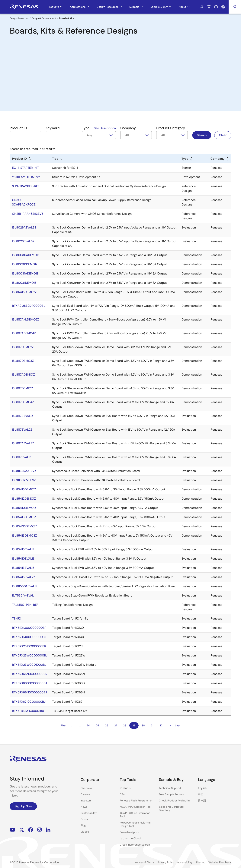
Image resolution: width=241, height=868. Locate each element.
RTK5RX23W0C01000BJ (29, 665)
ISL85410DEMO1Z (24, 508)
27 (116, 725)
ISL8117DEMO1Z (22, 388)
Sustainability (89, 813)
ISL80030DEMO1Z (25, 264)
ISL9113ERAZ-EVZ (24, 471)
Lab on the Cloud (130, 838)
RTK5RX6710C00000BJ (29, 702)
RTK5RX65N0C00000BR (30, 674)
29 (134, 725)
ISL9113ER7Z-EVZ (24, 480)
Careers (85, 794)
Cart (209, 7)
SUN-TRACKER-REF (26, 186)
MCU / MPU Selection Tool (135, 807)
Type (185, 159)
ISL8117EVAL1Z (22, 457)
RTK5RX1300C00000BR (29, 628)
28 (125, 725)
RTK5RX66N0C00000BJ (29, 692)
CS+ (122, 794)
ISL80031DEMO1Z (24, 283)
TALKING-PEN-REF (25, 605)
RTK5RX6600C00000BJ (29, 683)
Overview (86, 788)
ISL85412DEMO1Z (24, 499)
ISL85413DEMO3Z (24, 536)
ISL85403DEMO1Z (25, 526)
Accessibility (185, 862)
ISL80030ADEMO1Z (26, 255)
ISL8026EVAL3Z (23, 241)
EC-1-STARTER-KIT (25, 168)
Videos (85, 832)
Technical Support (170, 788)
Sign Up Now (23, 806)
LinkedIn (48, 830)
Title (55, 159)
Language (223, 7)
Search (235, 7)
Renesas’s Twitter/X (22, 830)
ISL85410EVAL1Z (23, 559)
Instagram (40, 830)
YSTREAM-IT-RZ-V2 (26, 177)
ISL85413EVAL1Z (23, 568)
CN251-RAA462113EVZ (28, 214)
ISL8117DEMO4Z (23, 402)
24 (88, 725)
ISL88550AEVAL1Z (25, 586)
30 (143, 725)
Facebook (31, 830)
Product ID (19, 159)
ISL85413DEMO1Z (24, 517)
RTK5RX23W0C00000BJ (30, 655)
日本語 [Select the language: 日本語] (202, 801)
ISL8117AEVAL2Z (23, 443)
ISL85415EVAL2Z (24, 577)
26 (107, 725)
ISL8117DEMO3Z (23, 361)
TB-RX (17, 618)
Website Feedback (220, 862)
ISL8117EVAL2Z (22, 430)
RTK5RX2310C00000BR (29, 646)
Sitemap (200, 862)
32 (161, 725)
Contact (85, 819)
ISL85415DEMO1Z (24, 489)
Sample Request (216, 7)
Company (217, 159)
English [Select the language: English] (202, 788)
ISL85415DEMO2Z (24, 292)
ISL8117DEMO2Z (23, 347)
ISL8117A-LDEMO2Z (26, 319)
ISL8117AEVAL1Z (23, 416)
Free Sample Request (172, 794)
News (84, 807)
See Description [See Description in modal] (105, 128)
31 (152, 725)
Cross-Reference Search (135, 845)
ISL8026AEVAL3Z (24, 227)
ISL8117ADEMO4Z (24, 333)
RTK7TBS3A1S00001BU (28, 711)
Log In (202, 7)
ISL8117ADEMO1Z (23, 375)
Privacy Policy (166, 862)
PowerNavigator (129, 832)
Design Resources (19, 18)
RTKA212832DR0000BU (29, 306)
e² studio (125, 788)
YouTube (13, 830)
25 (97, 725)
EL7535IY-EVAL (23, 595)
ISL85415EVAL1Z (23, 549)
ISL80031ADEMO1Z (25, 273)
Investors (86, 801)
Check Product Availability (175, 801)
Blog (83, 825)
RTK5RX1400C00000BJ (29, 637)
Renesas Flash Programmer (136, 801)
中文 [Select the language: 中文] (201, 794)
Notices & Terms (144, 862)
